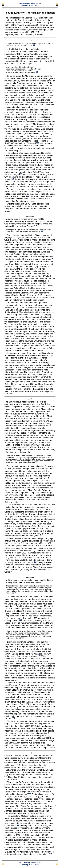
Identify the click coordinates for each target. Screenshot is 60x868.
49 (42, 535)
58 (6, 776)
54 (40, 655)
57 (16, 764)
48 (36, 462)
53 (23, 638)
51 (16, 592)
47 (15, 386)
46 (36, 268)
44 (42, 231)
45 (53, 258)
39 (38, 143)
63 (22, 834)
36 (34, 45)
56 (13, 718)
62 (18, 825)
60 (40, 798)
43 (35, 225)
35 (36, 31)
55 (38, 672)
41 (13, 179)
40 (21, 174)
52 (20, 620)
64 (50, 853)
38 (31, 123)
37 (37, 72)
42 (28, 196)
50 (35, 562)
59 (30, 793)
